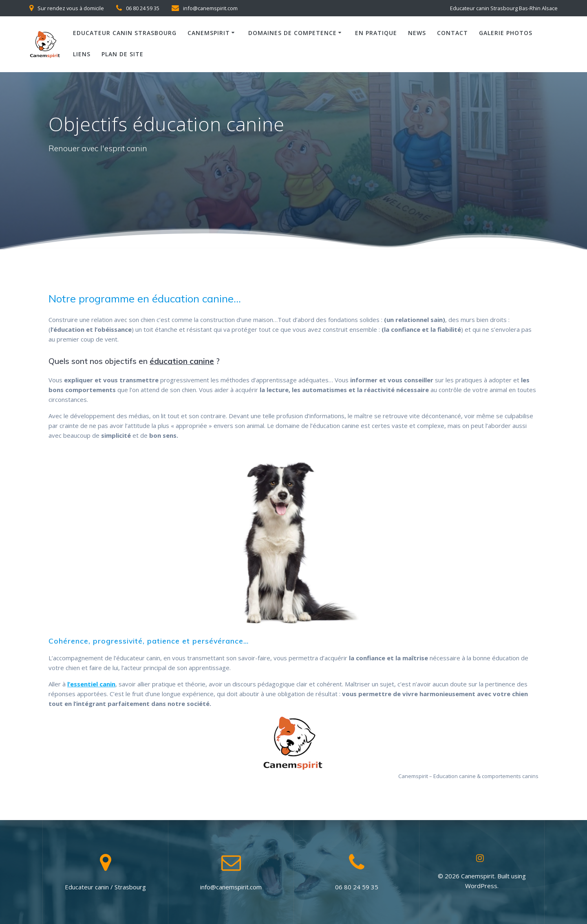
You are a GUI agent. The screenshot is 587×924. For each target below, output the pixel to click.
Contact (452, 33)
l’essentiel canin (91, 684)
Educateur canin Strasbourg (125, 33)
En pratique (376, 33)
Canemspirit (209, 33)
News (417, 33)
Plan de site (122, 54)
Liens (82, 54)
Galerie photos (506, 33)
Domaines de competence (292, 33)
